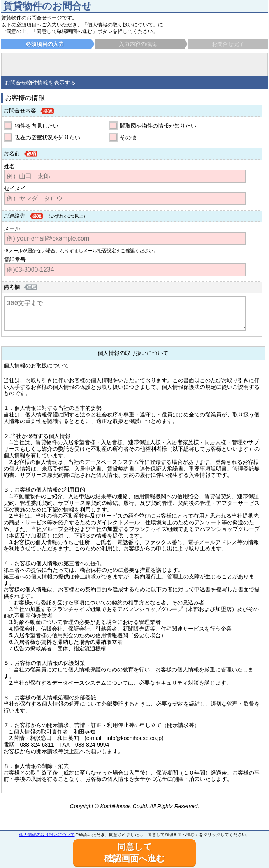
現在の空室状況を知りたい (47, 137)
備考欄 (12, 287)
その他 (128, 137)
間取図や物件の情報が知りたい (158, 126)
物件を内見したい (37, 126)
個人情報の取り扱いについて (47, 835)
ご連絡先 (14, 216)
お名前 (12, 153)
